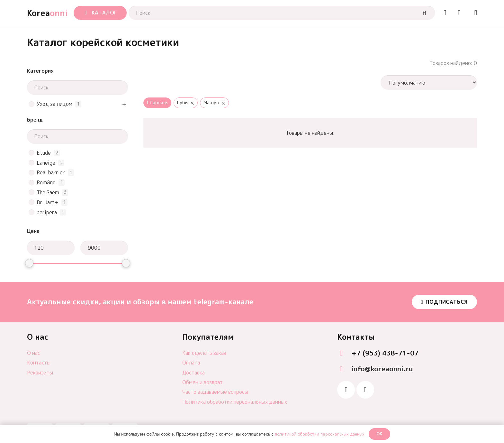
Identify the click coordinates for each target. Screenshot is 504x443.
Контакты (39, 363)
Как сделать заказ (204, 353)
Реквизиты (40, 373)
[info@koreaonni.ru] (344, 369)
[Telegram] (346, 390)
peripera (47, 212)
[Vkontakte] (365, 390)
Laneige (46, 163)
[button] (100, 13)
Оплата (191, 363)
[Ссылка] (445, 13)
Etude (44, 153)
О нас (34, 353)
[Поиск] (282, 13)
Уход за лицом (54, 104)
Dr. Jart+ (48, 203)
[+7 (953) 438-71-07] (344, 353)
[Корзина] (459, 13)
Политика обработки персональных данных (235, 402)
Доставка (194, 373)
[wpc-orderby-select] (429, 83)
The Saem (48, 193)
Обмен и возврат (203, 382)
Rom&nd (46, 183)
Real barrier (51, 173)
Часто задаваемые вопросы (215, 392)
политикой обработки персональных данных (320, 434)
